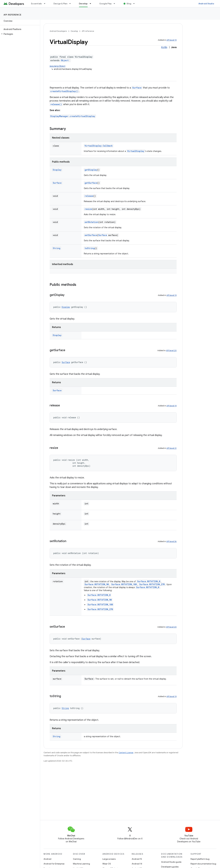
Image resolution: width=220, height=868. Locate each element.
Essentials (36, 4)
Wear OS (107, 864)
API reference (13, 15)
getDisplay (91, 170)
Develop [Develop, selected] (83, 4)
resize (88, 209)
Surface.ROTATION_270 (152, 584)
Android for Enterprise (54, 864)
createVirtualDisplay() (64, 91)
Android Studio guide (171, 862)
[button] (19, 34)
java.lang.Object (58, 66)
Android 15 (137, 859)
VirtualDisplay (136, 151)
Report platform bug (200, 859)
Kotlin (164, 47)
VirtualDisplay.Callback (99, 146)
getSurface (91, 183)
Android (47, 859)
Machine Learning (81, 864)
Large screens (109, 859)
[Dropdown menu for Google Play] (116, 4)
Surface (137, 88)
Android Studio (206, 4)
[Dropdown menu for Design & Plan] (71, 4)
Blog (129, 4)
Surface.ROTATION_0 (149, 581)
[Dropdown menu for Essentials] (46, 4)
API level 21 (172, 448)
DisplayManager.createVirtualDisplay (73, 116)
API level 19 (172, 40)
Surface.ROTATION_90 (97, 584)
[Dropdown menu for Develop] (92, 4)
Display (57, 170)
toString (90, 248)
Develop (74, 31)
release (89, 196)
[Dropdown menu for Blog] (135, 4)
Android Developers (58, 31)
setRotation (91, 222)
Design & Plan (60, 4)
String (57, 248)
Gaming (77, 859)
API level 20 (171, 350)
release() (56, 104)
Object (65, 60)
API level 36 (171, 541)
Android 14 (137, 864)
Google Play (106, 4)
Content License (126, 753)
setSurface (91, 235)
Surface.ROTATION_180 (124, 584)
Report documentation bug (203, 864)
